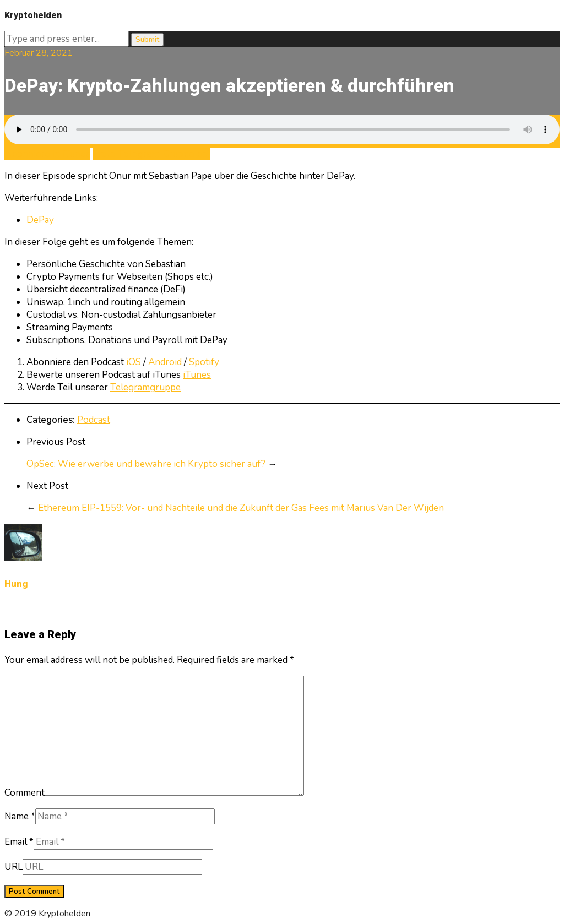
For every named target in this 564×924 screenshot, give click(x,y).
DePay (40, 220)
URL (13, 867)
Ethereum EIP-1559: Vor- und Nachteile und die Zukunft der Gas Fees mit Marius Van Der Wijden (241, 508)
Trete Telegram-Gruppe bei (151, 154)
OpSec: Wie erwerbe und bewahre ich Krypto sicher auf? (146, 464)
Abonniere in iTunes (47, 154)
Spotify (204, 362)
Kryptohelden (33, 15)
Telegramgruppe (145, 387)
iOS (134, 362)
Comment (25, 793)
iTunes (197, 375)
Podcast (94, 420)
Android (165, 362)
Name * (20, 816)
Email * (19, 842)
